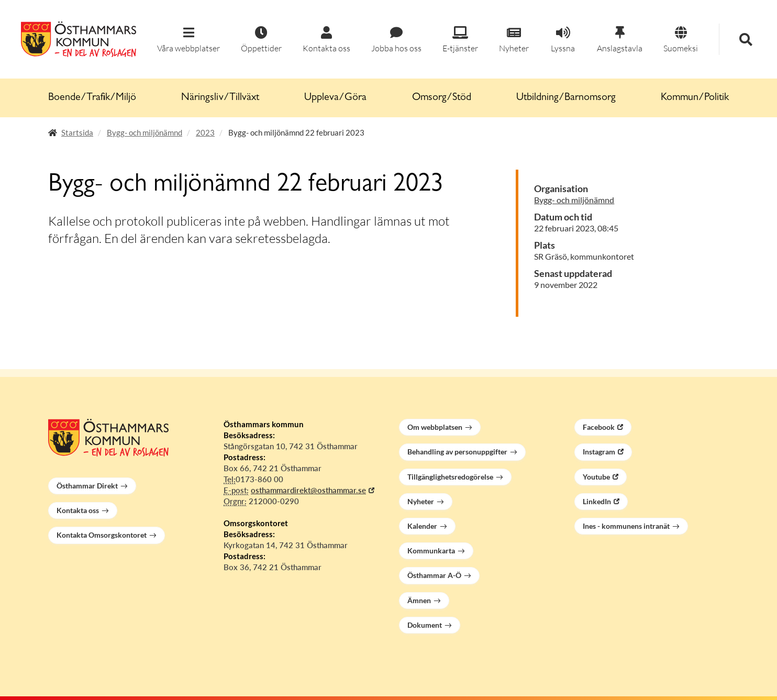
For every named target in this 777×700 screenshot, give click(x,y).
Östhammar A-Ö (434, 575)
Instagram (599, 452)
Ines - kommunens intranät (626, 526)
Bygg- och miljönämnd (145, 132)
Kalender (422, 526)
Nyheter (421, 501)
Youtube (596, 477)
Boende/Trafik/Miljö (92, 98)
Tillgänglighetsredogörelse (450, 477)
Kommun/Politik (695, 98)
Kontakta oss (78, 510)
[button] (188, 40)
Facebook (599, 427)
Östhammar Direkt (87, 486)
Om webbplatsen (435, 427)
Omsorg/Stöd (442, 98)
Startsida (77, 132)
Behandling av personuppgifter (457, 452)
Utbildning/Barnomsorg (566, 98)
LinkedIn (597, 501)
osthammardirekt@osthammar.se (308, 490)
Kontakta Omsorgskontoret (102, 535)
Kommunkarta (431, 551)
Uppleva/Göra (335, 98)
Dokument (425, 625)
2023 (205, 132)
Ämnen (419, 600)
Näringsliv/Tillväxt (220, 98)
